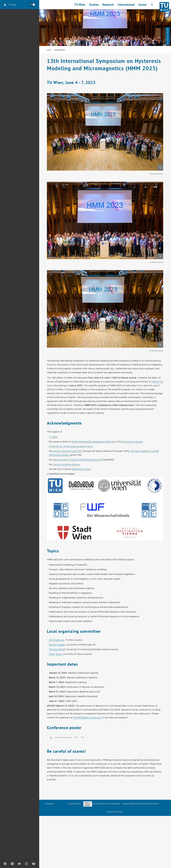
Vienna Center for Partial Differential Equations (77, 460)
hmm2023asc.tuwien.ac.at (88, 717)
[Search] (152, 5)
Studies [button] (94, 5)
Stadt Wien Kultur (81, 469)
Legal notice (74, 804)
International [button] (126, 5)
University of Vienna (132, 442)
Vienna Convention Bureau (66, 464)
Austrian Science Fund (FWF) (68, 451)
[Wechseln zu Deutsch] (32, 5)
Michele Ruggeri (57, 645)
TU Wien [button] (80, 5)
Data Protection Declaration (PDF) (141, 804)
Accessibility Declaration (102, 804)
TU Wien (53, 437)
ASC (49, 50)
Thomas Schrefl (57, 649)
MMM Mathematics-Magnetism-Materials (93, 442)
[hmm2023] (20, 33)
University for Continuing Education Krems (71, 446)
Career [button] (143, 5)
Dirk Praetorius (57, 640)
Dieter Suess (55, 654)
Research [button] (108, 5)
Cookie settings (115, 812)
